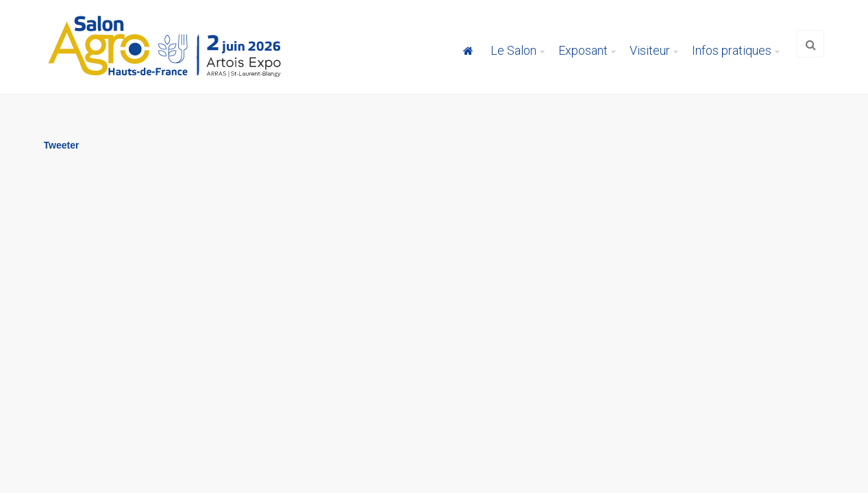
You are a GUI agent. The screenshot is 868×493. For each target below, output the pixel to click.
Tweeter (62, 145)
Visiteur (650, 50)
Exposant (583, 50)
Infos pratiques (732, 50)
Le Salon (513, 50)
